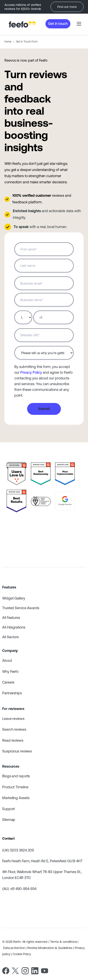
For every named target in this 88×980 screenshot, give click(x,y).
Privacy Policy (31, 372)
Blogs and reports (16, 776)
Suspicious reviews (17, 751)
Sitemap (9, 820)
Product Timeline (15, 787)
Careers (8, 682)
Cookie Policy (22, 954)
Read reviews (13, 740)
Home (8, 42)
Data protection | (15, 948)
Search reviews (14, 729)
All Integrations (14, 627)
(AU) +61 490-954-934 (19, 889)
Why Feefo (10, 671)
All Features (11, 618)
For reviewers (13, 709)
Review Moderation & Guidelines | (51, 948)
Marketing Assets (16, 798)
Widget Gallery (14, 598)
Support (8, 809)
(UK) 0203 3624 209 (18, 850)
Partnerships (12, 693)
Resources (11, 766)
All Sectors (10, 637)
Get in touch (58, 24)
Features (9, 587)
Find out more (67, 7)
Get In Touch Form (27, 42)
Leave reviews (13, 719)
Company (10, 651)
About (7, 660)
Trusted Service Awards (21, 608)
